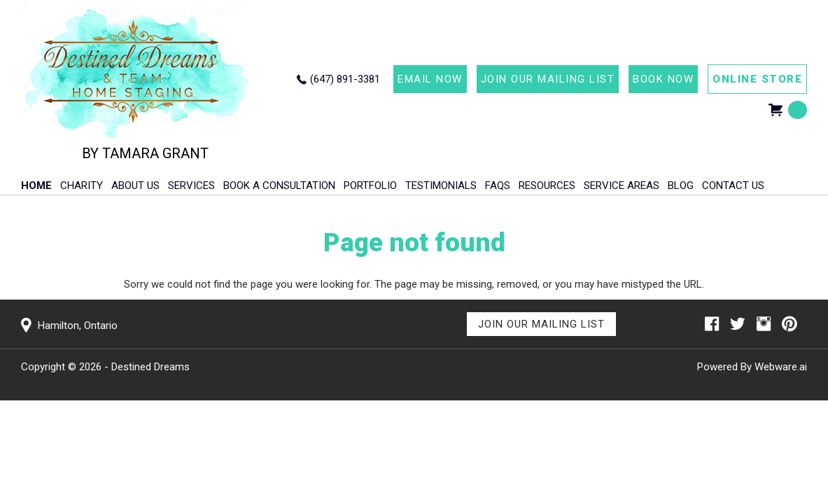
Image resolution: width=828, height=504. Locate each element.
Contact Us (733, 185)
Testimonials (441, 185)
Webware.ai (781, 367)
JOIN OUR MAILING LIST (548, 79)
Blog (681, 185)
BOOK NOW (663, 79)
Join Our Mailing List (541, 324)
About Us (135, 185)
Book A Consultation (279, 185)
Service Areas (622, 185)
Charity (82, 185)
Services (191, 185)
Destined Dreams (150, 367)
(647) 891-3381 (345, 79)
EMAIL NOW (430, 79)
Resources (547, 185)
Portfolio (370, 185)
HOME (36, 185)
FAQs (498, 185)
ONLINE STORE (757, 79)
